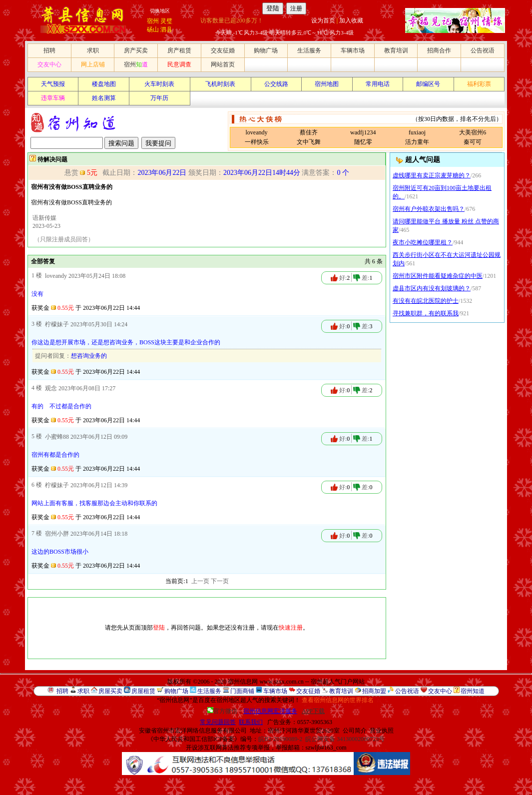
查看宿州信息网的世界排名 (338, 700)
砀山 (153, 29)
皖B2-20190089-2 (280, 739)
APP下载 (313, 711)
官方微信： (253, 711)
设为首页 (323, 20)
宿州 (153, 21)
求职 (93, 50)
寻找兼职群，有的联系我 (426, 313)
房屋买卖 (110, 691)
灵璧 (166, 21)
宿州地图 (327, 84)
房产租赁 (179, 50)
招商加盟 (374, 691)
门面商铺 (242, 691)
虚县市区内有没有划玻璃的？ (432, 288)
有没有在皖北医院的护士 (426, 301)
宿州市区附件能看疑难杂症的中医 (438, 276)
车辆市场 (353, 50)
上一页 (200, 581)
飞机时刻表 (220, 84)
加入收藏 (351, 20)
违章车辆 (53, 98)
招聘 (49, 50)
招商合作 (439, 50)
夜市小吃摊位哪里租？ (423, 242)
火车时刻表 (159, 84)
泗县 (166, 29)
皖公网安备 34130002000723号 (345, 739)
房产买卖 (136, 50)
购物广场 (266, 50)
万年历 (159, 98)
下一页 (220, 581)
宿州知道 (473, 691)
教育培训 (396, 50)
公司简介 (355, 731)
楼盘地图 (104, 84)
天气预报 (53, 84)
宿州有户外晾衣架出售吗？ (429, 209)
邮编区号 (428, 84)
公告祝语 (483, 50)
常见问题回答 (218, 722)
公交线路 (276, 84)
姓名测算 (104, 98)
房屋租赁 (143, 691)
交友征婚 (223, 50)
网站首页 (223, 64)
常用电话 (378, 84)
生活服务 (309, 50)
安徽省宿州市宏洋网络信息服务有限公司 (193, 731)
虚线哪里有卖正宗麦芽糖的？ (432, 175)
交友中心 (49, 64)
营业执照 (382, 731)
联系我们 (251, 722)
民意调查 (179, 64)
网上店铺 (93, 64)
